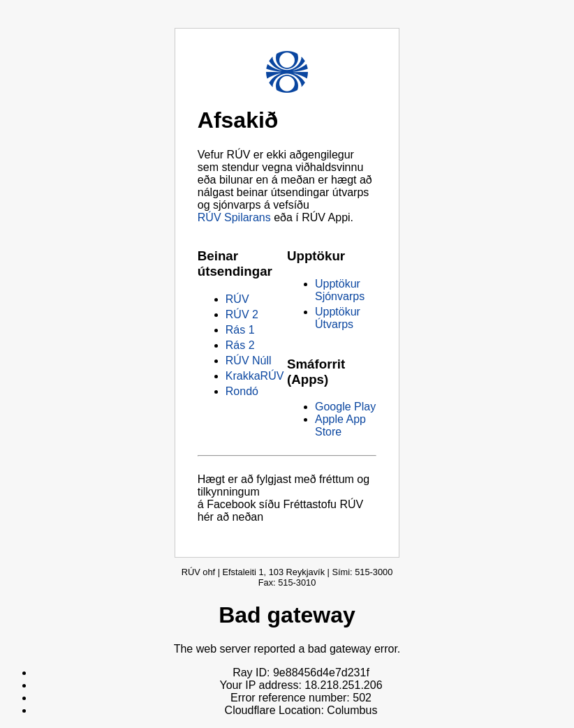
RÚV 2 (242, 314)
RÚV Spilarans (234, 217)
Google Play (345, 407)
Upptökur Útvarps (338, 318)
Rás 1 (240, 330)
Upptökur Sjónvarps (340, 290)
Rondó (242, 391)
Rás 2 (240, 345)
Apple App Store (340, 425)
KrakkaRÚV (255, 376)
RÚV (237, 299)
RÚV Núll (249, 361)
